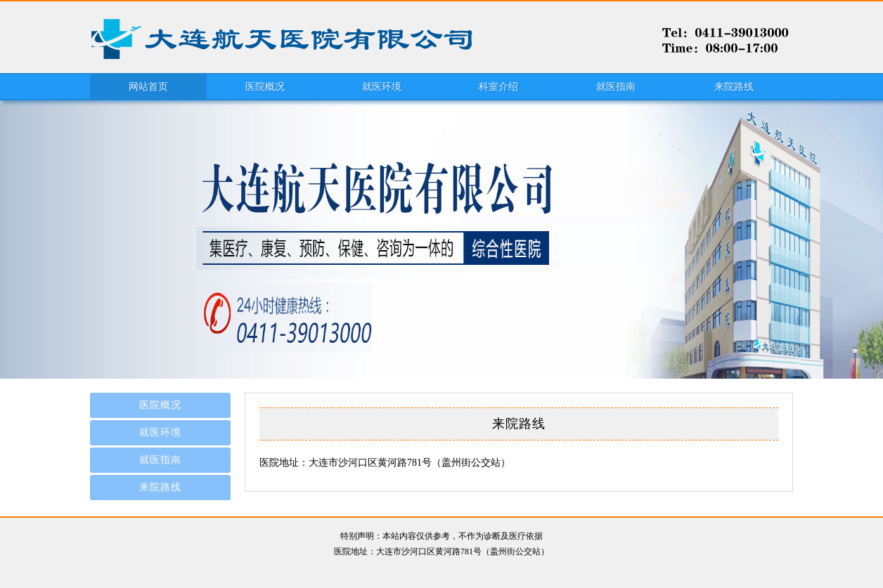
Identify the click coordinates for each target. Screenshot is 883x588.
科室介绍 (498, 87)
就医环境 (382, 87)
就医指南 (616, 87)
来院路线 (734, 87)
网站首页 (148, 87)
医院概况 (265, 87)
